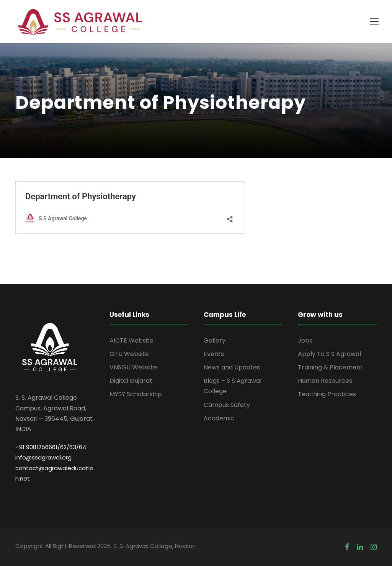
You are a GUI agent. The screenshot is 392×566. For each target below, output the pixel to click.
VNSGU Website (133, 367)
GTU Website (129, 354)
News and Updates (232, 367)
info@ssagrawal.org (43, 457)
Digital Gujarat (131, 381)
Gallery (215, 340)
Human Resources (325, 381)
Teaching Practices (327, 394)
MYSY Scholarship (136, 394)
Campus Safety (227, 405)
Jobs (305, 340)
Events (214, 354)
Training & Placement (330, 367)
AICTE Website (131, 340)
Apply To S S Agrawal (329, 354)
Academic (219, 418)
